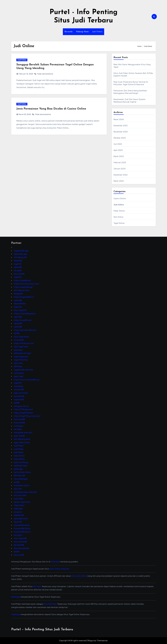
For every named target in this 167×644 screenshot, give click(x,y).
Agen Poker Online (22, 443)
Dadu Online (19, 456)
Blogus (91, 641)
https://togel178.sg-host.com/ (27, 416)
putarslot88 (19, 396)
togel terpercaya (21, 356)
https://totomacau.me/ (24, 343)
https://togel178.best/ (24, 413)
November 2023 (121, 132)
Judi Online (97, 32)
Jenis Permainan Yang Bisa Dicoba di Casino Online (51, 109)
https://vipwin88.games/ (25, 314)
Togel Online (119, 223)
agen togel (18, 376)
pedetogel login (21, 466)
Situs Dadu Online (79, 576)
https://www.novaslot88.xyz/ (27, 380)
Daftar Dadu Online (22, 472)
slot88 (17, 333)
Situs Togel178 (20, 310)
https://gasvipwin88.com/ (25, 330)
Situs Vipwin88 (20, 542)
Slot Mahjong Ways (22, 439)
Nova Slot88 (19, 274)
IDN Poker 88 (19, 476)
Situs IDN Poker (50, 604)
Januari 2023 (120, 169)
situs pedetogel (21, 479)
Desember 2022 (121, 175)
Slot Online (118, 217)
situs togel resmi (21, 347)
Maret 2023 (119, 156)
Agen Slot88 (19, 436)
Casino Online (120, 199)
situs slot (18, 489)
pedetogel (18, 350)
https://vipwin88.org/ (23, 287)
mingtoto (18, 512)
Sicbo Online (19, 459)
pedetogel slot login (22, 353)
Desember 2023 (121, 126)
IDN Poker (18, 366)
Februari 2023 (120, 163)
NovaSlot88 (19, 545)
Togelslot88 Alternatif (23, 370)
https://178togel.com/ (23, 409)
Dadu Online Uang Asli (59, 569)
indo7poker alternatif (23, 433)
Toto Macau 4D (20, 257)
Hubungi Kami (82, 32)
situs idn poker (20, 495)
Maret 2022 (119, 181)
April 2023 (118, 150)
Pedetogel (18, 509)
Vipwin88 (18, 261)
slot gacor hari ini (21, 406)
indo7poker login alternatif (25, 492)
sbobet (17, 552)
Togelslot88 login (21, 251)
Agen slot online (21, 393)
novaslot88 (19, 340)
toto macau (19, 373)
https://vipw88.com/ (23, 320)
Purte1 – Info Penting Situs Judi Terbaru (42, 629)
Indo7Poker (19, 446)
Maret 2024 (119, 119)
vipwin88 (18, 267)
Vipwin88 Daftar (21, 519)
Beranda (69, 32)
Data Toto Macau (21, 462)
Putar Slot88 (19, 419)
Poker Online (119, 211)
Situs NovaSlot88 (21, 548)
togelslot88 (19, 399)
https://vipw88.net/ (23, 281)
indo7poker (19, 386)
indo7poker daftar (22, 486)
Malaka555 (18, 294)
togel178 (18, 264)
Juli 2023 (118, 144)
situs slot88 (19, 555)
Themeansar (102, 641)
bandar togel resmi (22, 502)
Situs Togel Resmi (21, 337)
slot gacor (18, 535)
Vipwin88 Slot (20, 304)
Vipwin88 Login (21, 254)
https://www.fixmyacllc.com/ (27, 284)
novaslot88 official (22, 525)
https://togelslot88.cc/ (24, 297)
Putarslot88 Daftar (22, 528)
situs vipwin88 (20, 538)
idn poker (18, 271)
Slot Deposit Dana (22, 290)
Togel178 (18, 307)
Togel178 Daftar (21, 360)
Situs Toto (18, 363)
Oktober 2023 (120, 138)
